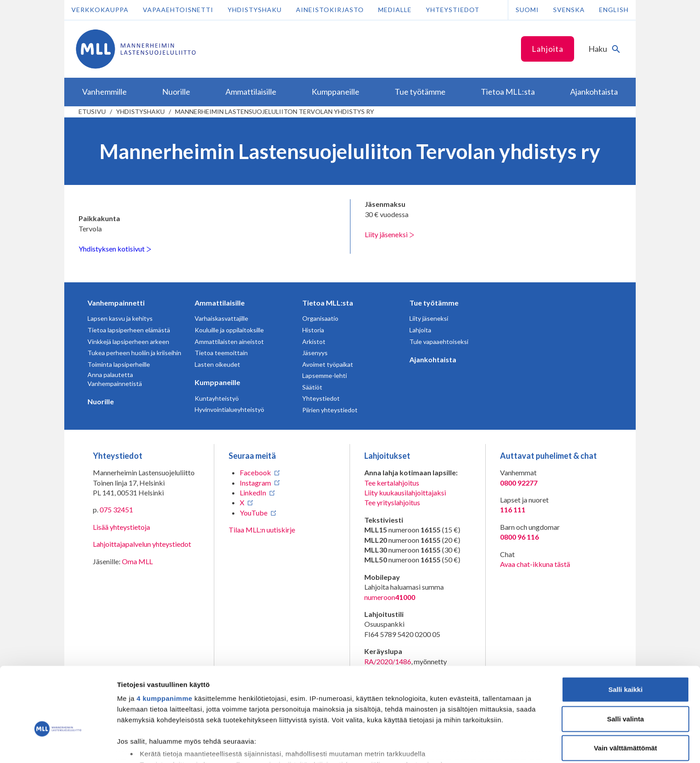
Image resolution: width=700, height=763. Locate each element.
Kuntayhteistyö (217, 398)
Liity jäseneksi (390, 234)
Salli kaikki (626, 634)
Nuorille (101, 401)
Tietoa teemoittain (221, 353)
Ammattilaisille (220, 303)
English (614, 10)
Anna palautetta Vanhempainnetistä (115, 379)
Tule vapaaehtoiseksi (439, 342)
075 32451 (116, 509)
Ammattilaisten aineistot (229, 342)
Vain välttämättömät (625, 692)
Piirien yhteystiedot (330, 410)
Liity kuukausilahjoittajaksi (405, 493)
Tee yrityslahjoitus (392, 502)
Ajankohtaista (433, 359)
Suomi (527, 10)
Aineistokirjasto (330, 10)
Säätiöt (312, 387)
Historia (313, 330)
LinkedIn (253, 493)
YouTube (254, 513)
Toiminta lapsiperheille (119, 364)
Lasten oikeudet (217, 364)
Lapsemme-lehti (325, 375)
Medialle (395, 10)
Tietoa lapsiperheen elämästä (129, 330)
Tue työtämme (434, 303)
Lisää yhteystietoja (121, 527)
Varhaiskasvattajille (221, 318)
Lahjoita (548, 49)
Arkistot (314, 342)
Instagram (255, 483)
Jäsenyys (315, 353)
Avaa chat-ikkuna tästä (535, 564)
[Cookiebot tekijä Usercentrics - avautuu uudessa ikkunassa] (58, 746)
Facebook (255, 472)
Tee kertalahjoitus (392, 483)
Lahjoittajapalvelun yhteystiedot (142, 544)
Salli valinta (626, 663)
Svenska (569, 10)
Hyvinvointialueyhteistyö (229, 409)
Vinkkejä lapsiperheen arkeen (128, 342)
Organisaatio (320, 318)
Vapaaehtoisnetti (178, 10)
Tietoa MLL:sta (328, 303)
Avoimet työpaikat (328, 364)
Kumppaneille (217, 382)
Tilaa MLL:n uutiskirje (262, 530)
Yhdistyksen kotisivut (115, 249)
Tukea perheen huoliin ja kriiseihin (134, 353)
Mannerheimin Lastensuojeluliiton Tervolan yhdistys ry (275, 111)
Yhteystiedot (453, 10)
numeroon (390, 597)
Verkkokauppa (100, 10)
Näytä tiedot (477, 745)
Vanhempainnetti (116, 303)
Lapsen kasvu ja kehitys (120, 318)
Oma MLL (137, 561)
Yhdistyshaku (255, 10)
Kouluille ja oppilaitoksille (229, 330)
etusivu (92, 111)
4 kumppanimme (165, 643)
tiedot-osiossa (403, 721)
